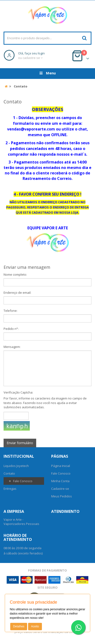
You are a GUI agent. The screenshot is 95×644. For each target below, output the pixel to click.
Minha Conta (60, 481)
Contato (9, 473)
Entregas (10, 489)
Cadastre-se (60, 489)
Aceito (35, 626)
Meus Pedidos (62, 496)
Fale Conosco (23, 481)
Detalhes (19, 626)
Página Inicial (61, 466)
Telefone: (10, 311)
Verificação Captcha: (18, 392)
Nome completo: (15, 274)
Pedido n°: (11, 329)
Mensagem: (12, 347)
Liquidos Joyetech (16, 466)
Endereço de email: (17, 293)
